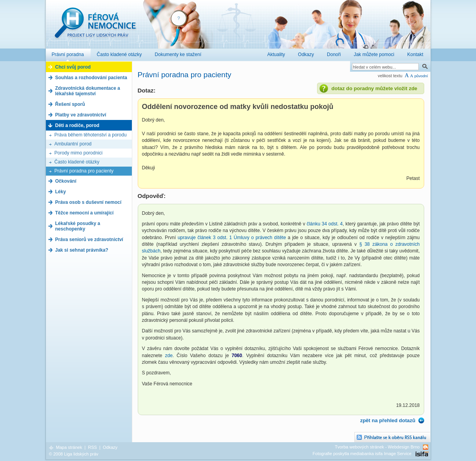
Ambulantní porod (73, 144)
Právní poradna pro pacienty (84, 171)
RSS (92, 447)
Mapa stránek (69, 447)
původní (421, 76)
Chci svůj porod (73, 67)
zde (169, 356)
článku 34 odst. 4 (325, 224)
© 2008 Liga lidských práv (74, 454)
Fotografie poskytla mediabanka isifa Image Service (362, 454)
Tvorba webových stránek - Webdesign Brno (377, 447)
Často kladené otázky (77, 162)
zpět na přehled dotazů (388, 420)
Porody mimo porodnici (79, 153)
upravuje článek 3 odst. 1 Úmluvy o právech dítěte (232, 238)
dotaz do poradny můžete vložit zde (375, 88)
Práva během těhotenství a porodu (91, 135)
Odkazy (110, 447)
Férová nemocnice (95, 27)
